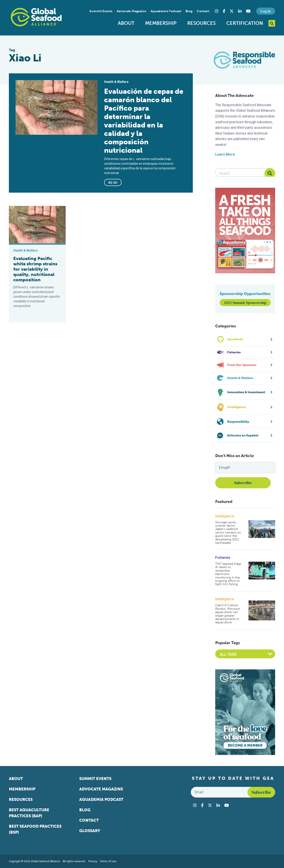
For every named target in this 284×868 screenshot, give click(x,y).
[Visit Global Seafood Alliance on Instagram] (217, 11)
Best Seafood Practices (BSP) (35, 829)
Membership (161, 23)
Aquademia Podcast (166, 11)
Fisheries (223, 558)
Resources (201, 23)
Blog (189, 11)
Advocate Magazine (131, 11)
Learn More (225, 154)
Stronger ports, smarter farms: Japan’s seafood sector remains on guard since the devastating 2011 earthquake (228, 533)
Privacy (93, 861)
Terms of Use (108, 861)
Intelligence (225, 516)
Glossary (90, 831)
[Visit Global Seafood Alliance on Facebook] (224, 11)
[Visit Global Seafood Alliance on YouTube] (248, 11)
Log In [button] (266, 11)
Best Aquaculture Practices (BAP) (29, 813)
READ (113, 182)
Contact (203, 11)
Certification (245, 23)
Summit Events (101, 11)
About (126, 23)
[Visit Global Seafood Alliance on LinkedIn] (240, 11)
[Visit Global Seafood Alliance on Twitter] (232, 11)
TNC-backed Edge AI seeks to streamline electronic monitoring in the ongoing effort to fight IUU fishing (228, 574)
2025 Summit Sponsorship (245, 303)
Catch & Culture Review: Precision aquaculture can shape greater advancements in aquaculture (228, 614)
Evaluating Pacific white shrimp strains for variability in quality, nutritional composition (35, 269)
